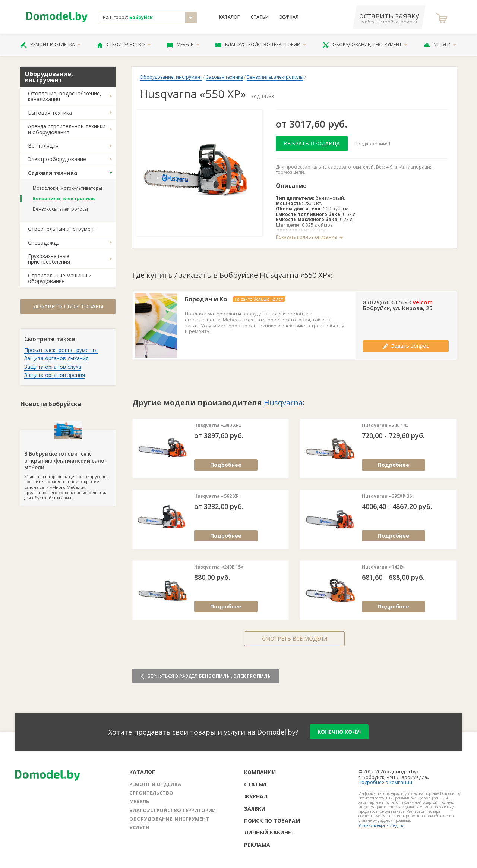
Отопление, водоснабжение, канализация (65, 96)
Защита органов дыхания (56, 358)
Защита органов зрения (55, 375)
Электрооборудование (57, 159)
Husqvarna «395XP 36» (388, 496)
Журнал (289, 17)
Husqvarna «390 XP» (218, 425)
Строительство (124, 45)
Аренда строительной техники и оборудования (67, 129)
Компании (260, 772)
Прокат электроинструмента (61, 350)
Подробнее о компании (385, 782)
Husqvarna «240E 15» (219, 567)
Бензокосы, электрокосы (60, 209)
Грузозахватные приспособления (49, 259)
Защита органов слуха (53, 367)
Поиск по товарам (272, 820)
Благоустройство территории (261, 45)
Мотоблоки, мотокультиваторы (67, 188)
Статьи (260, 17)
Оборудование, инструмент (365, 45)
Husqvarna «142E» (383, 567)
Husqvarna (283, 402)
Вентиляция (43, 146)
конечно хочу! (339, 732)
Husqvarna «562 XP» (218, 496)
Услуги (440, 45)
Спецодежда (44, 243)
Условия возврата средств (381, 825)
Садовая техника (53, 173)
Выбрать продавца (312, 143)
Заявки (255, 809)
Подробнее (226, 465)
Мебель (183, 45)
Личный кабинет (269, 832)
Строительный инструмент (62, 229)
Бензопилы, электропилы (64, 199)
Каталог (229, 17)
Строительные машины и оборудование (60, 278)
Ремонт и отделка (51, 45)
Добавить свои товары (68, 306)
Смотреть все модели (295, 639)
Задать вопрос (406, 346)
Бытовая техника (50, 113)
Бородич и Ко (206, 299)
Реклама (257, 845)
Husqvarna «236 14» (385, 425)
